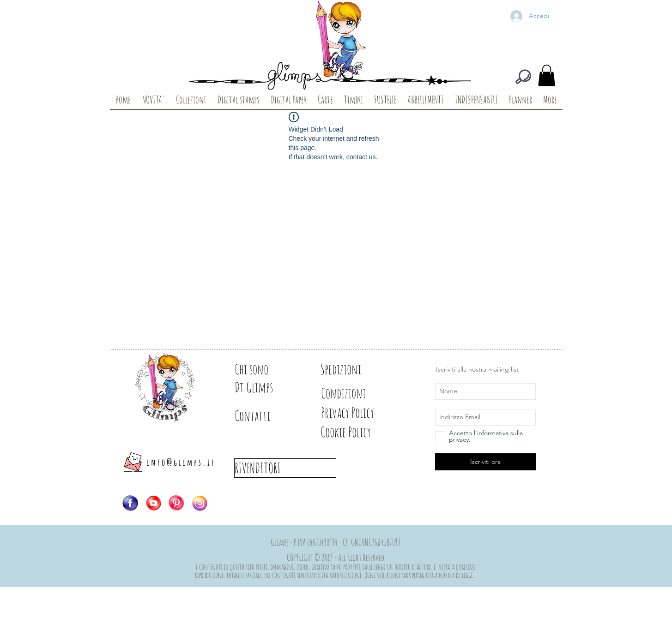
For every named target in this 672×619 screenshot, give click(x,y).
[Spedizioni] (353, 369)
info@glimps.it (181, 462)
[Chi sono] (267, 369)
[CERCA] (523, 77)
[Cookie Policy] (361, 432)
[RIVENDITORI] (285, 468)
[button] (547, 75)
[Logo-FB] (130, 503)
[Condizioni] (353, 393)
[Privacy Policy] (364, 413)
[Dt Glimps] (267, 387)
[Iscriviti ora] (485, 462)
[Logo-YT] (153, 503)
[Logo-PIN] (176, 503)
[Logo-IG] (200, 503)
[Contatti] (267, 416)
